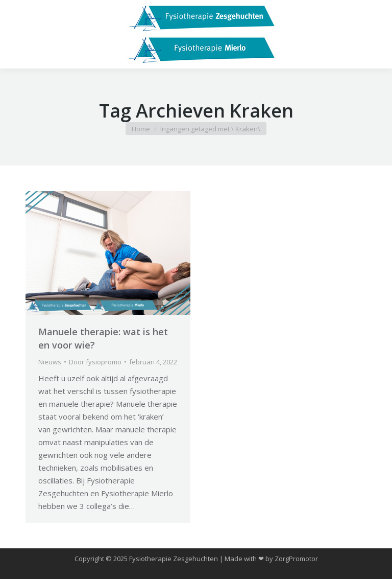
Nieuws (50, 362)
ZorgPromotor (296, 559)
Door (95, 362)
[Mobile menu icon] (16, 34)
